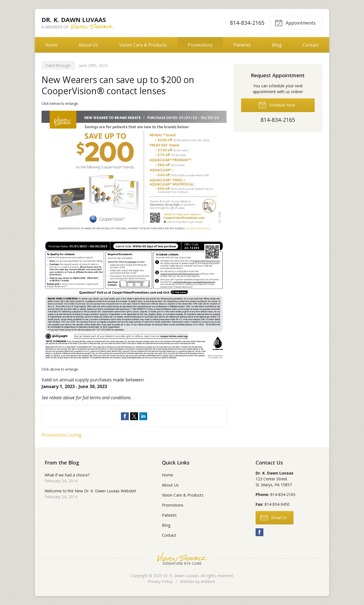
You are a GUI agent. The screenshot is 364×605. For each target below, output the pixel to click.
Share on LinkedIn (143, 416)
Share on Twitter (134, 416)
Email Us (274, 517)
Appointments (295, 23)
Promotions (200, 45)
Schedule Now (277, 105)
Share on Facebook (125, 416)
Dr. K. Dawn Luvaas (181, 576)
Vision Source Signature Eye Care (182, 558)
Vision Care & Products (143, 45)
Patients (242, 45)
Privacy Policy (160, 581)
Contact (311, 45)
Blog (277, 45)
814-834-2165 (247, 23)
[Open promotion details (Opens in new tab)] (134, 236)
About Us (88, 45)
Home (51, 45)
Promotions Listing (62, 435)
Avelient (208, 581)
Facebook (259, 532)
